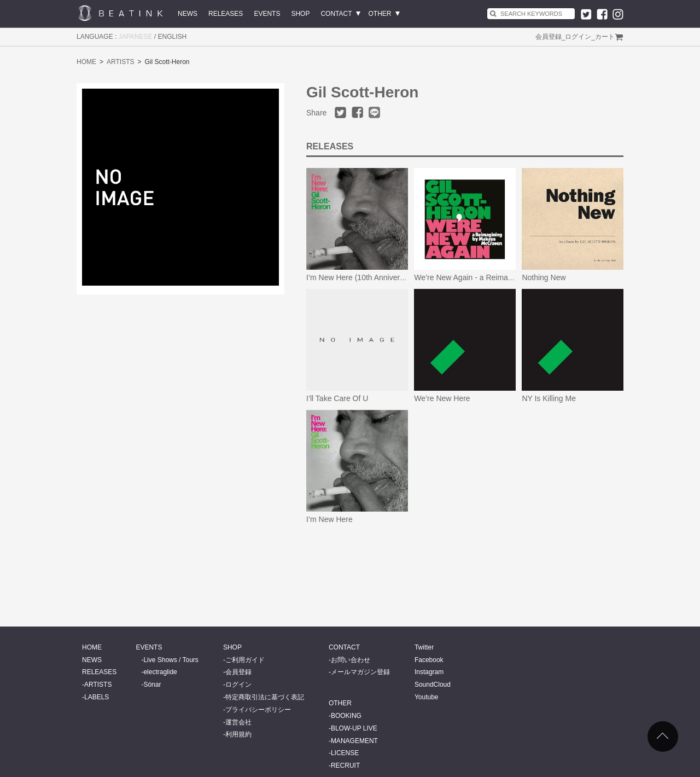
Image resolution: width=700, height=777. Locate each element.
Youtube (427, 697)
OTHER (380, 14)
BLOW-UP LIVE (354, 728)
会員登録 (549, 37)
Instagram (429, 672)
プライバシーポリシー (258, 710)
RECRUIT (345, 766)
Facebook (429, 660)
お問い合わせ (351, 660)
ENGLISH (173, 37)
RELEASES (226, 14)
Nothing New (544, 277)
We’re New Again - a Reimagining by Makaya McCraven (509, 277)
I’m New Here (329, 519)
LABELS (97, 697)
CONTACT (336, 14)
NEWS (188, 14)
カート (605, 37)
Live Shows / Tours (171, 660)
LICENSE (345, 753)
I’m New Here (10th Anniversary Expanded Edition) (393, 277)
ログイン (578, 37)
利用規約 (238, 734)
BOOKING (346, 716)
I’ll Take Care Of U (337, 398)
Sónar (152, 685)
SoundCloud (433, 685)
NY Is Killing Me (549, 398)
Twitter (424, 647)
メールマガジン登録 (360, 672)
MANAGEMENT (354, 741)
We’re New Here (442, 398)
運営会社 (238, 722)
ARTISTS (120, 62)
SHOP (300, 14)
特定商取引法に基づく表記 (265, 697)
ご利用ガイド (245, 660)
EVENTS (267, 14)
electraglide (160, 672)
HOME (86, 62)
